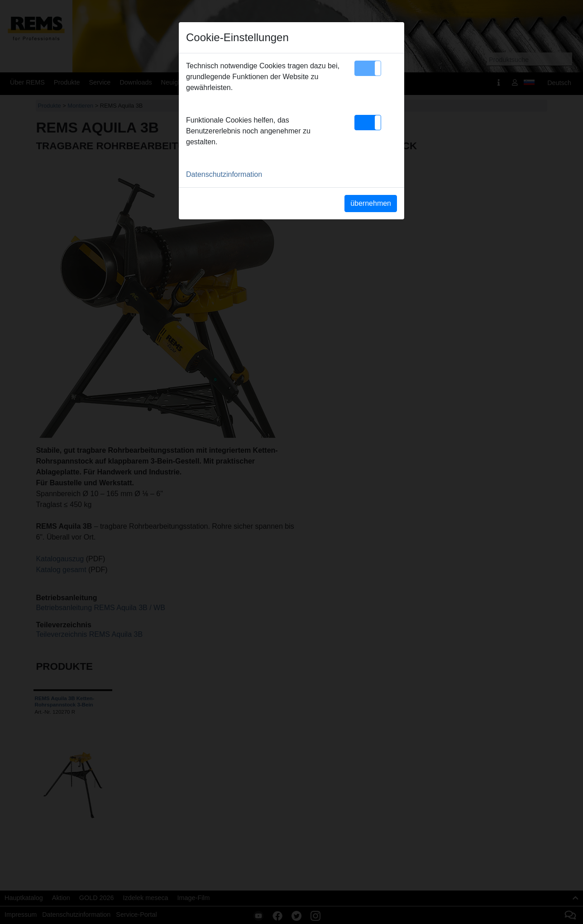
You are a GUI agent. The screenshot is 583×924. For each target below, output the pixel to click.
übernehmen (371, 203)
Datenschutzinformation (224, 174)
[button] (368, 68)
